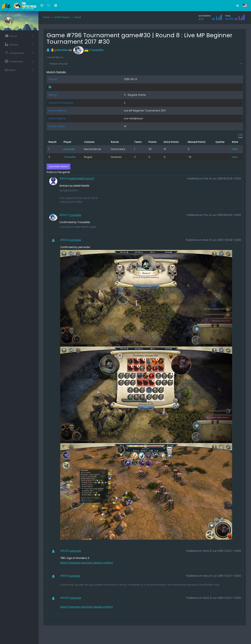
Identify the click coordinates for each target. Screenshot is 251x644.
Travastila (88, 50)
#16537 (64, 215)
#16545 (64, 179)
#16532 (65, 551)
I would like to (55, 57)
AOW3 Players (62, 17)
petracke (57, 50)
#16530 (65, 598)
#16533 (65, 240)
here (235, 149)
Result (78, 17)
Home (47, 17)
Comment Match (59, 166)
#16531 (65, 576)
